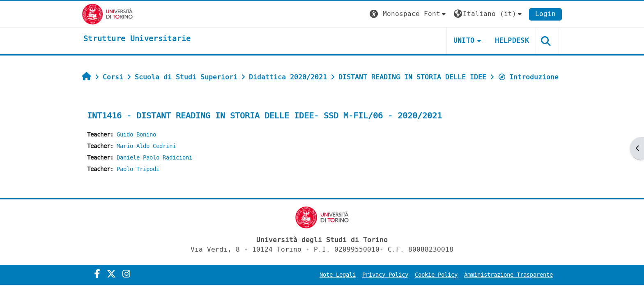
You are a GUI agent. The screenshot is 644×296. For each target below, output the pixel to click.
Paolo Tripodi (138, 169)
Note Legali (338, 275)
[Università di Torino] (107, 14)
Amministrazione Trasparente (508, 275)
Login (545, 14)
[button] (409, 14)
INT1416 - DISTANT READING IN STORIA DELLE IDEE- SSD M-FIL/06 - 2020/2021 (264, 116)
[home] (137, 39)
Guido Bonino (136, 135)
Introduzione (528, 77)
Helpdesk (512, 40)
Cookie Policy (436, 275)
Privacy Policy (385, 275)
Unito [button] (464, 40)
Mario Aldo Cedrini (146, 146)
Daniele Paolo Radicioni (154, 158)
